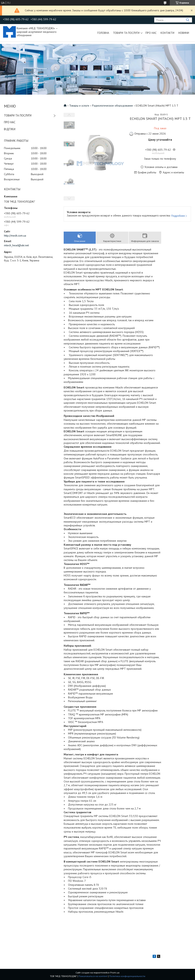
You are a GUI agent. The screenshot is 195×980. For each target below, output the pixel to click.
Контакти (167, 33)
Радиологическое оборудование (113, 106)
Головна (103, 33)
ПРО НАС (10, 122)
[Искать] (188, 20)
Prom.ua (115, 973)
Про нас (151, 33)
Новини (184, 33)
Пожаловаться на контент (93, 976)
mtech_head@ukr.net (16, 245)
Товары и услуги (79, 106)
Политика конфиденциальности (127, 976)
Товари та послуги (126, 33)
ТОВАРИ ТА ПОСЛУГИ (18, 115)
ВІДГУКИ (10, 129)
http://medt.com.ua (15, 236)
